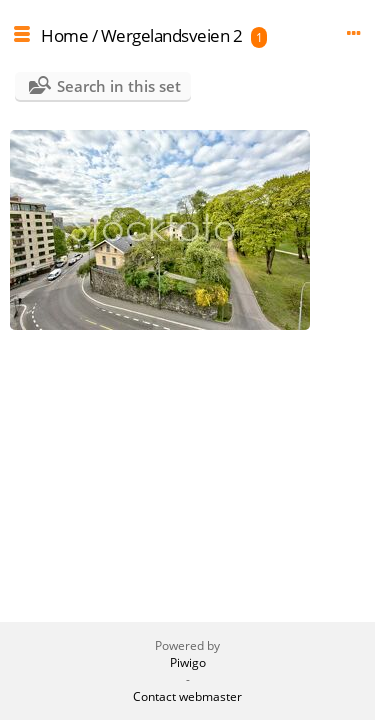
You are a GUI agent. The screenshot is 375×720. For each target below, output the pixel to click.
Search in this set (119, 86)
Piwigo (188, 662)
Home (64, 35)
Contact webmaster (187, 696)
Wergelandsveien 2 (172, 35)
